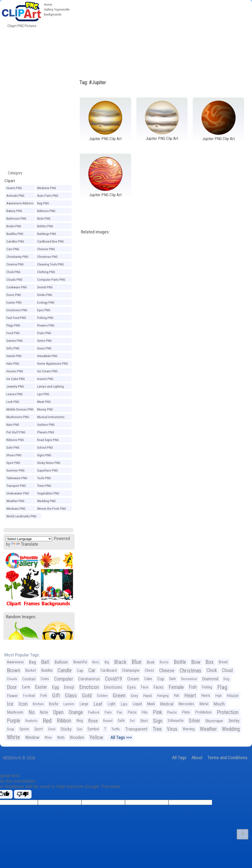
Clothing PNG (46, 272)
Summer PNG (16, 470)
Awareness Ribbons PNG (20, 204)
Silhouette (176, 721)
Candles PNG (15, 241)
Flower (12, 696)
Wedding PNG (46, 501)
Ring (80, 721)
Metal (204, 704)
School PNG (45, 447)
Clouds (12, 679)
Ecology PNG (46, 302)
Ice (10, 704)
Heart (190, 696)
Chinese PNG (46, 249)
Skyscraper (214, 721)
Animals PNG (15, 196)
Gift (56, 696)
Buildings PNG (47, 234)
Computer (64, 679)
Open (58, 712)
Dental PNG (45, 287)
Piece (132, 712)
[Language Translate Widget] (29, 539)
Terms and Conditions (228, 758)
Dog (226, 679)
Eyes (132, 687)
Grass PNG (44, 348)
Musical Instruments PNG (51, 418)
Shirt (144, 721)
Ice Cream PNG (47, 371)
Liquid (137, 704)
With (61, 737)
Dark (173, 679)
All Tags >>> (120, 737)
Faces (158, 687)
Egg (55, 687)
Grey (134, 696)
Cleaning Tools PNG (50, 264)
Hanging (163, 696)
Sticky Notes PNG (49, 463)
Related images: (95, 232)
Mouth (219, 704)
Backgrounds (53, 14)
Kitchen (38, 704)
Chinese (167, 671)
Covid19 (114, 679)
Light (111, 704)
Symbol (93, 729)
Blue (137, 662)
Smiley (234, 721)
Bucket (31, 670)
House (233, 696)
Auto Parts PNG (48, 196)
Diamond (210, 679)
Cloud (227, 670)
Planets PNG (46, 432)
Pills (145, 712)
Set (132, 721)
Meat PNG (44, 402)
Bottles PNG (45, 226)
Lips (124, 704)
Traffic (116, 729)
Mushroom (15, 712)
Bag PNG (43, 203)
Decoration (189, 679)
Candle (65, 670)
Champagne (131, 670)
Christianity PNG (17, 257)
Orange (76, 712)
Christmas (190, 671)
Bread (223, 662)
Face (145, 687)
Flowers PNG (46, 325)
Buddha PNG (15, 234)
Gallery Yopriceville (57, 9)
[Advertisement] (162, 37)
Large (84, 704)
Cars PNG (13, 249)
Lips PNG (43, 394)
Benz (96, 662)
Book (151, 662)
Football (29, 696)
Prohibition (203, 712)
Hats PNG (13, 363)
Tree (157, 729)
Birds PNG (44, 218)
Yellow (96, 737)
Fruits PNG (44, 333)
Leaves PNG (15, 394)
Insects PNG (45, 379)
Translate (25, 544)
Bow (196, 662)
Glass (71, 696)
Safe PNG (13, 447)
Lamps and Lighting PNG (50, 387)
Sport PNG (13, 463)
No (32, 712)
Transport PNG (16, 486)
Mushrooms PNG (18, 417)
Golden (102, 696)
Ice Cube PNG (16, 379)
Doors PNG (14, 295)
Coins (45, 679)
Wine (48, 737)
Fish (193, 687)
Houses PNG (15, 371)
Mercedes (186, 704)
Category (13, 173)
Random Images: (21, 617)
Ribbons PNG (15, 440)
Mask (151, 704)
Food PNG (13, 333)
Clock (212, 670)
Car (92, 670)
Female (176, 687)
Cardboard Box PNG (50, 241)
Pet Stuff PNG (16, 432)
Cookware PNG (17, 287)
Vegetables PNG (48, 493)
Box (210, 662)
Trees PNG (44, 486)
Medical (167, 704)
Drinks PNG (45, 295)
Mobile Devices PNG (20, 409)
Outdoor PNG (46, 425)
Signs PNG (44, 455)
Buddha (47, 670)
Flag (222, 687)
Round (108, 721)
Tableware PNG (17, 478)
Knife (54, 704)
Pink (157, 712)
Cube (148, 679)
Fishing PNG (45, 318)
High (219, 696)
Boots (164, 662)
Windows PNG (16, 508)
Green (119, 696)
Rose (93, 721)
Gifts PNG (13, 348)
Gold (87, 696)
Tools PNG (44, 478)
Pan (120, 712)
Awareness (15, 662)
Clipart (10, 181)
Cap (80, 671)
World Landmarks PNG (21, 516)
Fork (44, 696)
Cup (161, 679)
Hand (148, 696)
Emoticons (113, 687)
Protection (228, 712)
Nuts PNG (13, 425)
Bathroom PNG (16, 218)
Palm (108, 712)
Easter (41, 687)
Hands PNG (14, 356)
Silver (194, 721)
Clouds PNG (14, 279)
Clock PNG (13, 272)
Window (32, 737)
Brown (14, 670)
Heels (206, 696)
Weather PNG (15, 501)
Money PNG (45, 409)
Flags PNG (13, 325)
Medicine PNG (47, 188)
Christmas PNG (47, 257)
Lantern (69, 704)
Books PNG (14, 226)
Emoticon (89, 687)
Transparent (136, 729)
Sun (79, 729)
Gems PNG (44, 341)
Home (48, 4)
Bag (32, 662)
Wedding (231, 729)
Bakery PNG (14, 211)
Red (47, 721)
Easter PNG (14, 302)
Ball (45, 662)
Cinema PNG (15, 264)
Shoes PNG (14, 455)
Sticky (66, 729)
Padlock (94, 712)
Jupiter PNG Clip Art (105, 139)
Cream (133, 679)
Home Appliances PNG (53, 363)
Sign (158, 721)
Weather (208, 729)
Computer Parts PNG (51, 279)
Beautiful (80, 662)
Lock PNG (13, 402)
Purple (14, 721)
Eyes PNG (44, 310)
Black (120, 662)
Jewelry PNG (15, 386)
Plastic (172, 712)
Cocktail (29, 679)
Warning (189, 729)
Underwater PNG (18, 493)
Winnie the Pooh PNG (52, 508)
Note (44, 712)
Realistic (31, 721)
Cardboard (109, 670)
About (197, 758)
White (13, 737)
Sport (39, 729)
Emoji (69, 687)
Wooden (77, 737)
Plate (186, 712)
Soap (11, 729)
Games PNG (15, 341)
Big (107, 662)
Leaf (98, 704)
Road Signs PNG (48, 440)
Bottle (180, 662)
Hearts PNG (14, 188)
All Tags (179, 758)
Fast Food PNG (16, 318)
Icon (23, 704)
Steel (52, 729)
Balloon (61, 662)
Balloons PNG (46, 211)
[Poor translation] (23, 794)
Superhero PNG (47, 470)
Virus (172, 729)
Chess (149, 670)
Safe (121, 721)
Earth (26, 687)
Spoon (24, 729)
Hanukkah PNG (47, 356)
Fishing (207, 687)
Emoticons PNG (17, 310)
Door (12, 687)
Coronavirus (89, 679)
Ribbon (64, 721)
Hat (176, 696)
